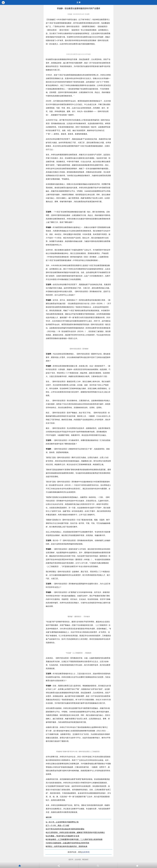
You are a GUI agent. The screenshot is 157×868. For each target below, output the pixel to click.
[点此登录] (86, 852)
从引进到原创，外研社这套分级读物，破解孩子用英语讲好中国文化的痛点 (75, 832)
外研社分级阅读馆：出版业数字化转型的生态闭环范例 (67, 843)
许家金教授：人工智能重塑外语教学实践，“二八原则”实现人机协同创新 (74, 839)
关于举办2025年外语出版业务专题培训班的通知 (65, 829)
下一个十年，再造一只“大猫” (58, 825)
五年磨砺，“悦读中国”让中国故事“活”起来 (63, 836)
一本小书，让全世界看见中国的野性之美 (62, 822)
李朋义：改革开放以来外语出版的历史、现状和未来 (67, 846)
